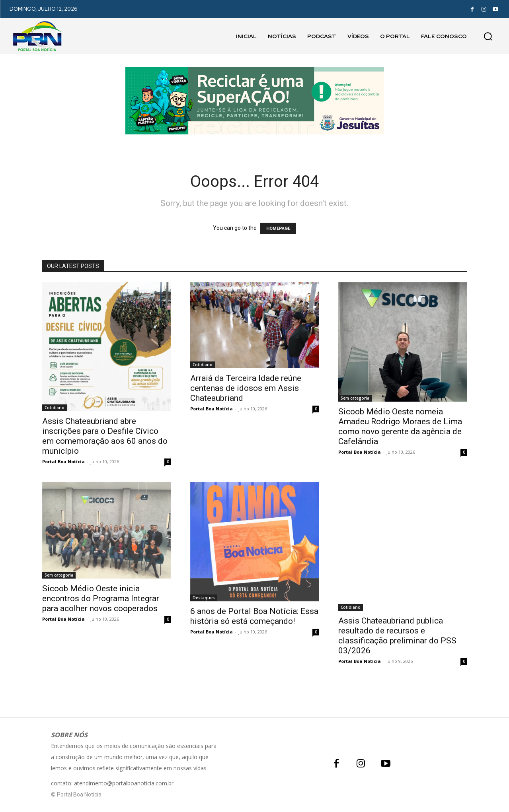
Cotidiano (55, 408)
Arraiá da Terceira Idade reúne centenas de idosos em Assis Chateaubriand (246, 388)
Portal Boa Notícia (63, 461)
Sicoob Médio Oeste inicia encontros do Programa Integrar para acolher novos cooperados (101, 598)
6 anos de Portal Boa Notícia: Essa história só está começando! (254, 616)
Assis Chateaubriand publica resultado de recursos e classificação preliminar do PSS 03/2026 (397, 636)
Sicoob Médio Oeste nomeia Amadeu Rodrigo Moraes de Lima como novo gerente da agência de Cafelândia (400, 426)
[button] (488, 36)
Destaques (204, 598)
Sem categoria (355, 398)
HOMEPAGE (278, 228)
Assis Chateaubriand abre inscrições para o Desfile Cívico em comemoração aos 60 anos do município (105, 436)
